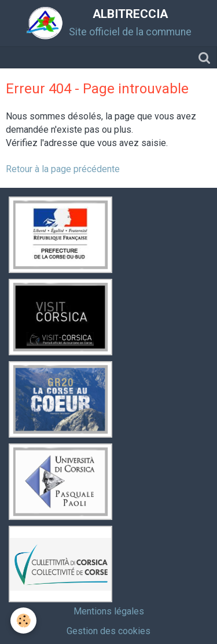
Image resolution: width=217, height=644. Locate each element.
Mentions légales (109, 611)
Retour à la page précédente (63, 169)
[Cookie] (23, 621)
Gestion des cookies (108, 631)
